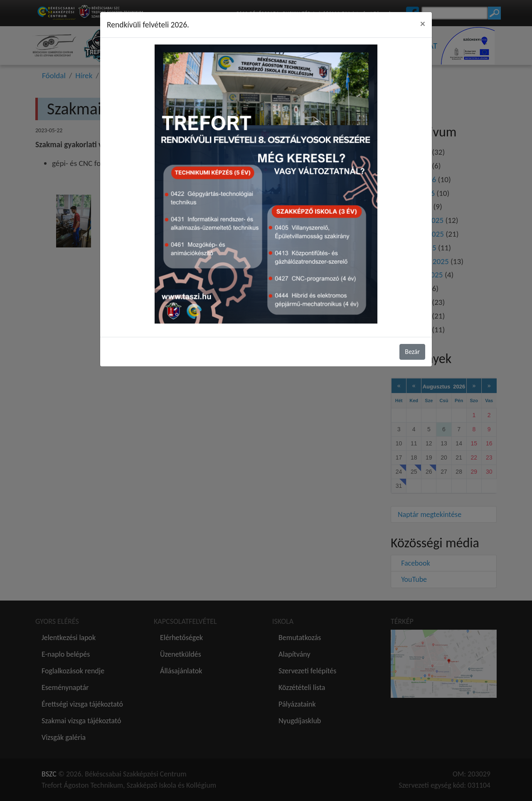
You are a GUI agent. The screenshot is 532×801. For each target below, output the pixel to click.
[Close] (423, 24)
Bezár (412, 352)
